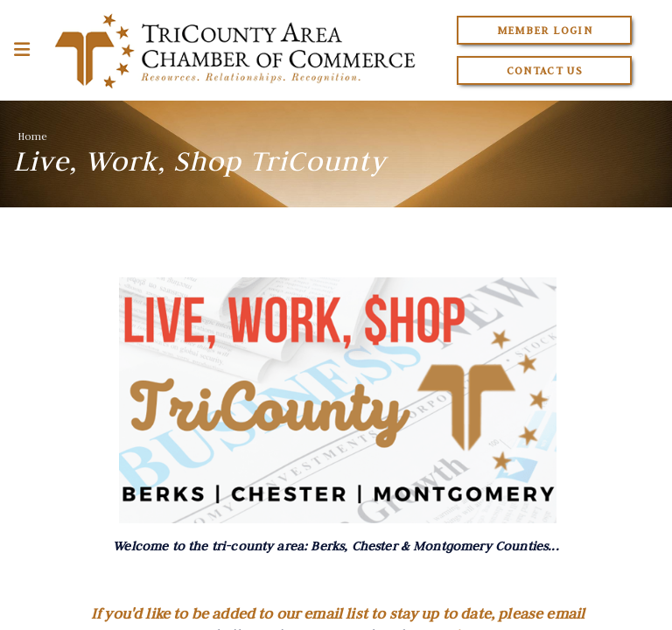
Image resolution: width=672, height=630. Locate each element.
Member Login (545, 30)
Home (33, 136)
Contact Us (545, 70)
